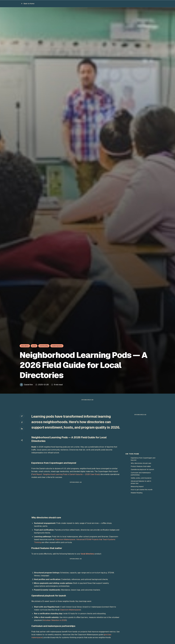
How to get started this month (142, 530)
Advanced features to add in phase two (141, 522)
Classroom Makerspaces (70, 614)
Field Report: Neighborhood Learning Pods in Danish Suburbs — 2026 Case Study (66, 479)
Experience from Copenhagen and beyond (143, 499)
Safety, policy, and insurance (141, 518)
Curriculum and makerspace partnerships (141, 514)
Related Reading (137, 533)
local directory (88, 558)
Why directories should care (141, 503)
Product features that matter (141, 506)
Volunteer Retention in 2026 (55, 625)
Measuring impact (137, 527)
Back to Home (28, 4)
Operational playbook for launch (142, 510)
